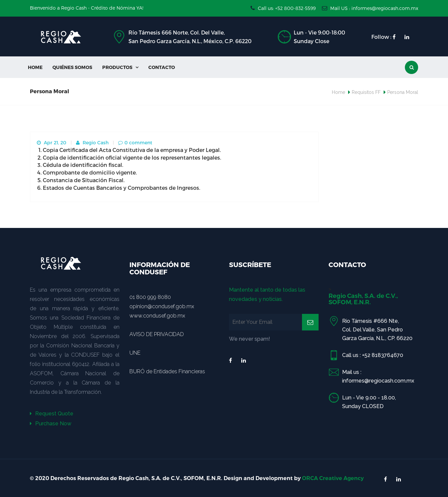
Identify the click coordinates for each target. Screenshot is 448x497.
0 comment (135, 142)
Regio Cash (92, 142)
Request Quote (52, 414)
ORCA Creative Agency (333, 478)
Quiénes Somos (72, 67)
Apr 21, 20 (52, 142)
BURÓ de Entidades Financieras (167, 371)
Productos (120, 67)
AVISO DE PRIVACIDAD (157, 334)
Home (35, 67)
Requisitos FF (366, 92)
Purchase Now (51, 424)
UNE (135, 353)
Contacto (162, 67)
